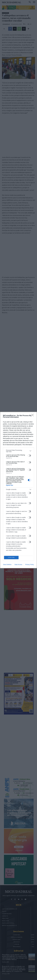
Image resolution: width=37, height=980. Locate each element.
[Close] (33, 416)
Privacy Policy (30, 565)
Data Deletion (7, 565)
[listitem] (18, 451)
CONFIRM (11, 557)
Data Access (18, 565)
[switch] (29, 456)
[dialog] (18, 490)
